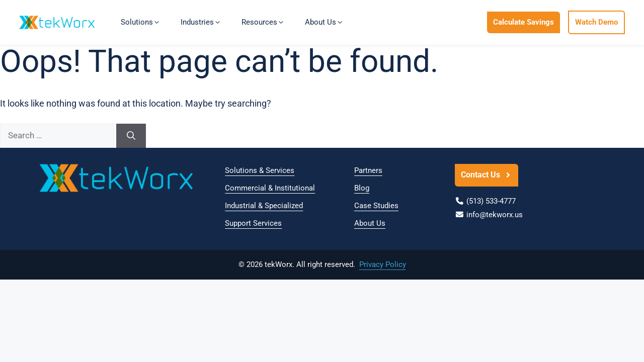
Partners (368, 170)
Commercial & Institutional (270, 188)
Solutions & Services (260, 170)
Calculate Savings (524, 22)
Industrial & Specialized (264, 206)
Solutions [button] (141, 22)
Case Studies (376, 206)
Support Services (253, 223)
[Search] (131, 136)
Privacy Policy (383, 264)
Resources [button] (263, 22)
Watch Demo (596, 22)
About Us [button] (324, 22)
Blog (362, 188)
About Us (370, 223)
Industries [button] (201, 22)
